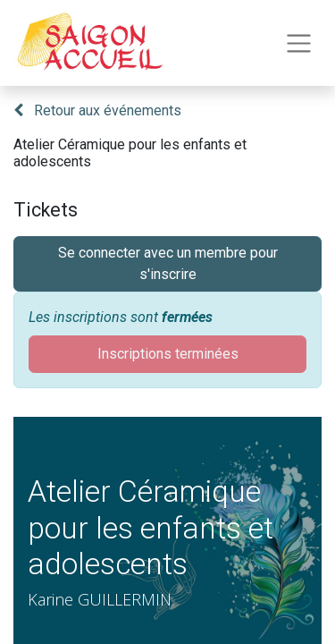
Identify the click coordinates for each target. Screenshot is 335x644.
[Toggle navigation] (299, 43)
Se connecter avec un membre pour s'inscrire (168, 263)
